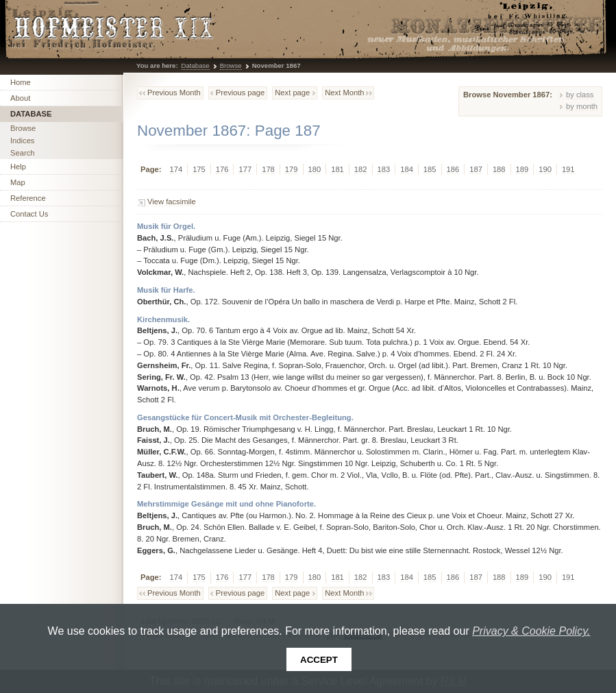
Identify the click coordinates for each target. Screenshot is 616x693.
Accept (319, 660)
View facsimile (172, 202)
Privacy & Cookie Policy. (531, 631)
